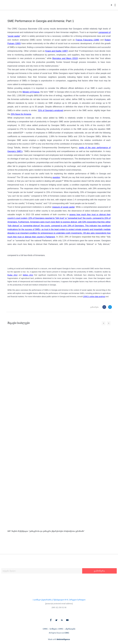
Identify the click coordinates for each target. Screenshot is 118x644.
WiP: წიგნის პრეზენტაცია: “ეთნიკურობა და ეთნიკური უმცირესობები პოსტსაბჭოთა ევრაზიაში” (46, 531)
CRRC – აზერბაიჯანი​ (67, 629)
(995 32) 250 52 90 (59, 607)
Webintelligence (63, 639)
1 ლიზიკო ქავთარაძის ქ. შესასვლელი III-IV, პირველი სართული (59, 600)
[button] (111, 5)
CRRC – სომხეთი (50, 629)
